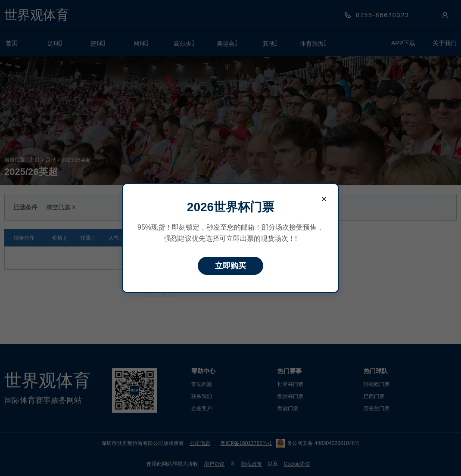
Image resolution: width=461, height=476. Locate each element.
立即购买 (230, 266)
